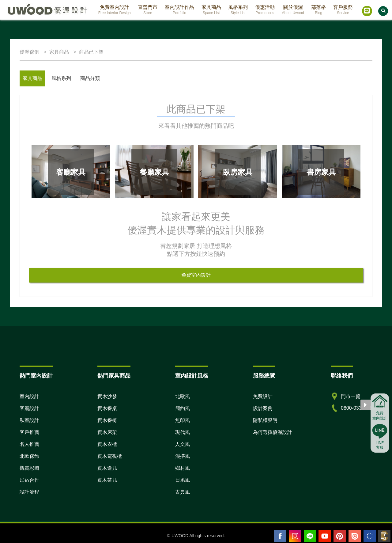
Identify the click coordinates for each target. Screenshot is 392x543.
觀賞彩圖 (29, 468)
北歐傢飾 (29, 456)
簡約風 (183, 408)
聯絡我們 (342, 376)
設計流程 (29, 492)
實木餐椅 (107, 420)
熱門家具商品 (114, 376)
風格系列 (61, 78)
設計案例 (263, 408)
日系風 (183, 480)
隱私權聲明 (265, 420)
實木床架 (107, 432)
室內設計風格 (192, 376)
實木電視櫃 (110, 456)
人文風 (183, 444)
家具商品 (32, 78)
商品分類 (90, 78)
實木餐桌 (107, 408)
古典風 (183, 492)
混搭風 (183, 456)
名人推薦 (29, 444)
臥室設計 (29, 420)
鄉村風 (183, 468)
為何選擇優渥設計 (273, 432)
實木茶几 (107, 480)
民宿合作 (29, 480)
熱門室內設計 (36, 376)
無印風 (183, 420)
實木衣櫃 (107, 444)
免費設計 (263, 396)
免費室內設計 (196, 275)
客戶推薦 (29, 432)
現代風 (183, 432)
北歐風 (183, 396)
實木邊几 (107, 468)
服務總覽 (264, 376)
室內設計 (29, 396)
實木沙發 (107, 396)
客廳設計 (29, 408)
